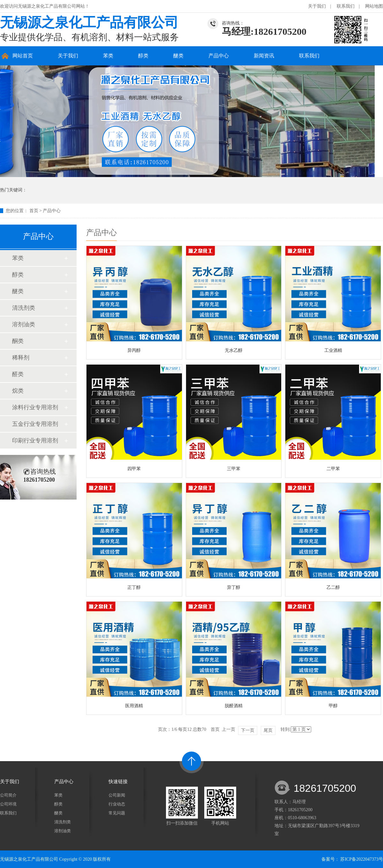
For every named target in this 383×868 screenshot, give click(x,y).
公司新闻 (117, 795)
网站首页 (23, 56)
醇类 (143, 56)
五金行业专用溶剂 (35, 424)
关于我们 (317, 6)
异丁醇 (234, 587)
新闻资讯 (264, 56)
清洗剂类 (24, 308)
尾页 (268, 730)
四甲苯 (134, 469)
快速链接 (118, 782)
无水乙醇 (234, 350)
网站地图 (374, 6)
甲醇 (333, 706)
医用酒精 (134, 706)
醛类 (18, 374)
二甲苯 (333, 469)
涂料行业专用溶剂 (35, 407)
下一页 (248, 730)
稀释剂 (21, 358)
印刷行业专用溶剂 (35, 441)
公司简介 (8, 795)
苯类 (108, 56)
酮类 (18, 341)
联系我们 (346, 6)
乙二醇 (333, 587)
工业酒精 (333, 350)
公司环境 (8, 804)
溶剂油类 (24, 324)
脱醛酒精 (234, 706)
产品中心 (219, 56)
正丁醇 (134, 587)
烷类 (18, 391)
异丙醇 (134, 350)
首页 (34, 211)
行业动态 (117, 804)
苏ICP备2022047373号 (362, 859)
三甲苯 (234, 469)
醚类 (178, 56)
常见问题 (117, 813)
